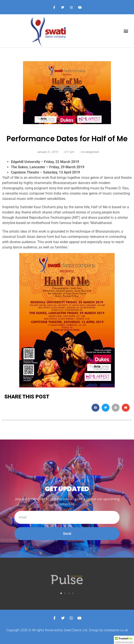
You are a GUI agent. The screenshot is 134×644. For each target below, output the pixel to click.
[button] (126, 31)
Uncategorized (90, 152)
